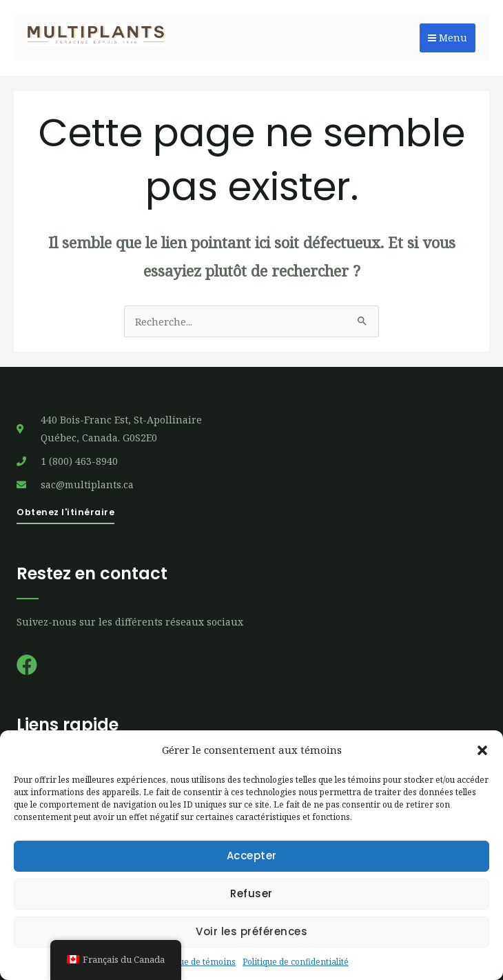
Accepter (252, 856)
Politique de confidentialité (296, 962)
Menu (448, 38)
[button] (482, 750)
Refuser (251, 893)
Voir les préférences (251, 931)
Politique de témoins (195, 962)
